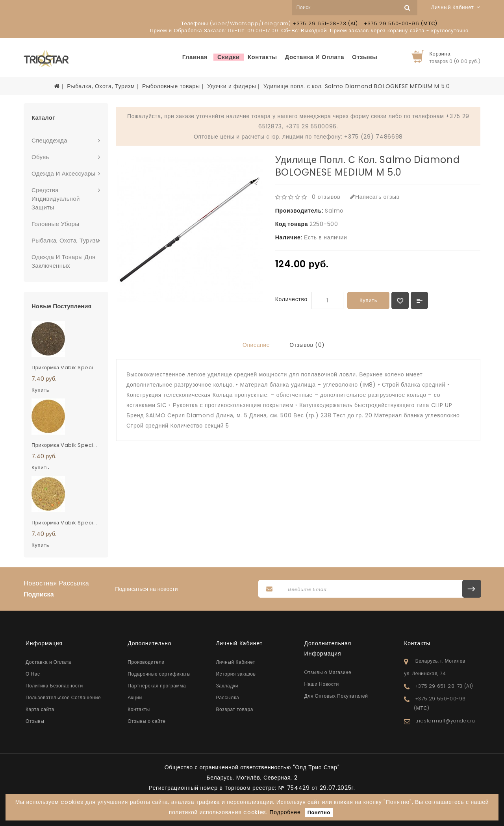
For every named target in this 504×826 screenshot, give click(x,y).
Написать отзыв (375, 197)
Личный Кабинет (235, 662)
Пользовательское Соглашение (63, 697)
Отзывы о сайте (146, 721)
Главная (195, 57)
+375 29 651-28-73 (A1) (325, 23)
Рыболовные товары (171, 86)
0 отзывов (326, 197)
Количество (291, 299)
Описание (256, 345)
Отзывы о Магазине (328, 672)
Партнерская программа (157, 686)
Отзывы (365, 57)
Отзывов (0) (307, 345)
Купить (368, 300)
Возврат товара (234, 709)
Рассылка (227, 697)
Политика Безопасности (54, 686)
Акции (135, 697)
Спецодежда (49, 140)
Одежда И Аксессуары (63, 173)
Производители (146, 662)
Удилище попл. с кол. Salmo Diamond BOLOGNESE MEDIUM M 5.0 (357, 86)
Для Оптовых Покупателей (336, 696)
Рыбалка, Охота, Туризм (101, 86)
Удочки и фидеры (232, 86)
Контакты (262, 57)
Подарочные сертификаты (159, 674)
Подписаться (472, 589)
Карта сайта (40, 709)
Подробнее (285, 812)
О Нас (33, 674)
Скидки (229, 57)
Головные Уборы (55, 224)
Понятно (319, 812)
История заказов (236, 674)
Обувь (40, 157)
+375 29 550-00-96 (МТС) (401, 23)
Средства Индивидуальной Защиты (56, 199)
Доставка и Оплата (315, 57)
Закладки (227, 686)
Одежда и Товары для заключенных (64, 261)
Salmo (334, 211)
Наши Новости (322, 684)
